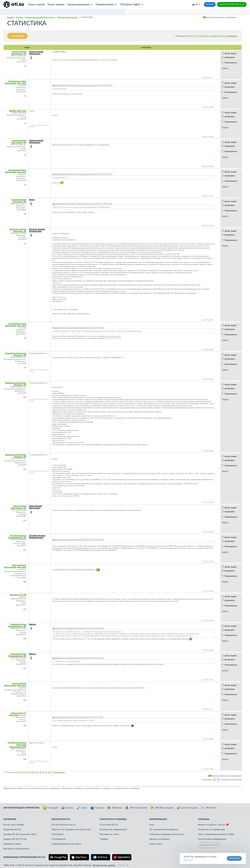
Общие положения (159, 839)
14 (216, 36)
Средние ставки (12, 844)
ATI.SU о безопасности (64, 825)
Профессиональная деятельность (40, 17)
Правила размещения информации (221, 17)
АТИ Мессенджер (162, 808)
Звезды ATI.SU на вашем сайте (20, 834)
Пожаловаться (231, 63)
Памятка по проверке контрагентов (71, 830)
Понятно (234, 858)
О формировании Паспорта (66, 844)
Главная (10, 17)
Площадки (51, 808)
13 (213, 36)
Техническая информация (212, 839)
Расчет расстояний (14, 825)
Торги (82, 808)
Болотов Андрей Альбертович (37, 230)
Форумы (20, 17)
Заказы (68, 808)
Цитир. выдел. (231, 53)
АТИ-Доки (115, 808)
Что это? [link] (188, 860)
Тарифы (104, 839)
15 (218, 36)
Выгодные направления (16, 849)
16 (221, 36)
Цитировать (230, 57)
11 (207, 36)
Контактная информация (113, 830)
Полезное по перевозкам (211, 830)
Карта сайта (156, 844)
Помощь (204, 819)
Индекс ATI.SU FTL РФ (15, 839)
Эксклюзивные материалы (164, 830)
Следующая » (232, 36)
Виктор (33, 624)
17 (224, 36)
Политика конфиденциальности (167, 834)
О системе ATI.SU (109, 825)
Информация (158, 819)
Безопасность (61, 819)
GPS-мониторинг (136, 808)
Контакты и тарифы (113, 819)
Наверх (225, 68)
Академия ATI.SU (12, 830)
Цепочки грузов (187, 808)
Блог (152, 825)
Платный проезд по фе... (68, 17)
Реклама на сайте (109, 834)
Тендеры (97, 808)
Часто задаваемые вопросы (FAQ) (216, 834)
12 (210, 36)
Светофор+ (58, 834)
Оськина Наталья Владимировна (37, 537)
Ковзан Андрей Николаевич (36, 53)
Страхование (59, 839)
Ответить (18, 36)
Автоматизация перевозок (22, 808)
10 (204, 36)
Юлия (32, 200)
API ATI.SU (209, 808)
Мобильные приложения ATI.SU (24, 857)
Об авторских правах (104, 865)
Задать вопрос (209, 845)
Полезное (10, 819)
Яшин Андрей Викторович (36, 507)
